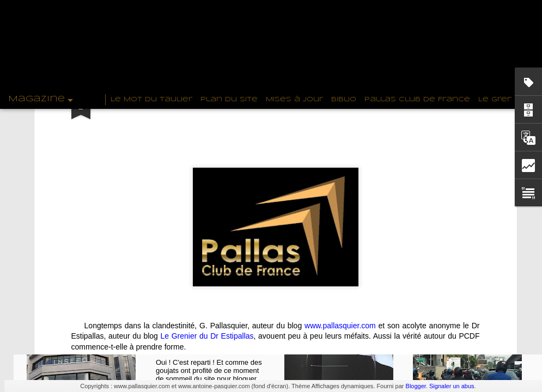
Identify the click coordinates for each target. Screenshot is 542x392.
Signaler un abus (452, 386)
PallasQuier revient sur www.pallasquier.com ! (216, 334)
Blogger (416, 386)
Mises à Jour (294, 99)
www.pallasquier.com (340, 225)
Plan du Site (229, 99)
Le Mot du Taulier (151, 99)
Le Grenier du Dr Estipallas (207, 236)
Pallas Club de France (417, 99)
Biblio (344, 99)
